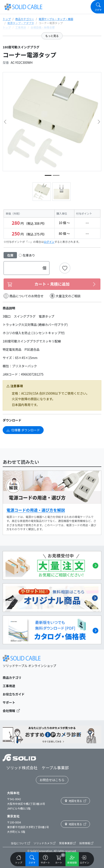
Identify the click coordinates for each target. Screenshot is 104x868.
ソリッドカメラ (45, 843)
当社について (20, 843)
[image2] (48, 175)
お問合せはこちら (52, 780)
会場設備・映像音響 (43, 27)
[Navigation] (97, 7)
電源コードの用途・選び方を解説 (36, 510)
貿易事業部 (67, 843)
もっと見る (52, 36)
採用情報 (86, 843)
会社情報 (11, 711)
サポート (9, 702)
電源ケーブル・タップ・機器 (56, 19)
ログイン (49, 242)
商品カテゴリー (25, 19)
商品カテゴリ (12, 678)
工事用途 (21, 27)
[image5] (56, 175)
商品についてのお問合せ (24, 296)
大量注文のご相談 (65, 296)
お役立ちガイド (14, 694)
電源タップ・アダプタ (21, 23)
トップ (7, 19)
